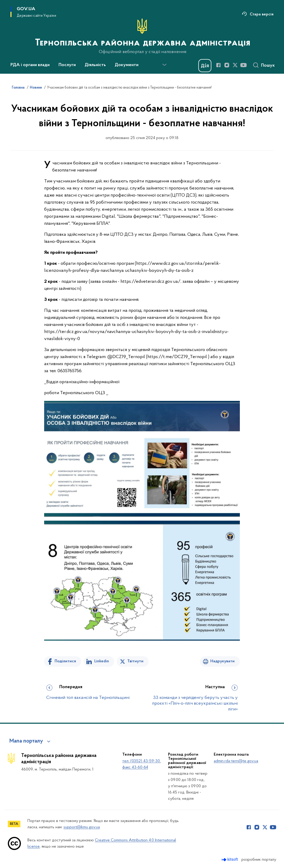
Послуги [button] (67, 65)
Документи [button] (127, 65)
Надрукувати (222, 661)
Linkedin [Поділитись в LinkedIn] (102, 661)
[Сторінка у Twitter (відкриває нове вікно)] (235, 65)
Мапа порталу (26, 741)
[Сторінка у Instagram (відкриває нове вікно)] (227, 65)
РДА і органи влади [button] (30, 65)
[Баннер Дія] (205, 66)
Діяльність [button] (95, 65)
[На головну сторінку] (142, 36)
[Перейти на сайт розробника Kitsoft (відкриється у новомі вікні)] (230, 860)
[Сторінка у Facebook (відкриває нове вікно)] (218, 65)
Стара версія (262, 14)
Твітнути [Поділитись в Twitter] (135, 661)
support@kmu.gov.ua (82, 827)
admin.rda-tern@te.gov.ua (236, 761)
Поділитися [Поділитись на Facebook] (65, 661)
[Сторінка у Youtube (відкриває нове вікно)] (244, 65)
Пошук (268, 66)
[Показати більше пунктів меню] (164, 65)
